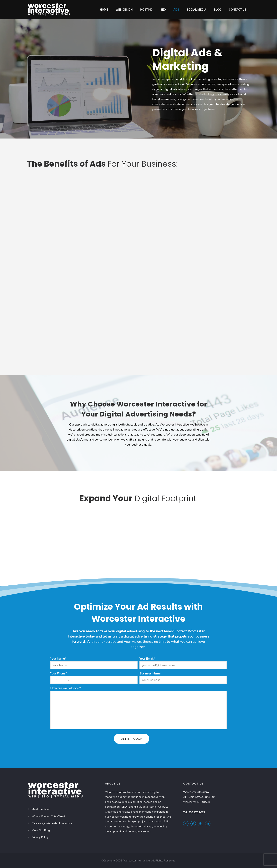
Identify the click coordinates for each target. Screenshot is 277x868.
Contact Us (238, 10)
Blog (218, 10)
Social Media (196, 10)
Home (104, 10)
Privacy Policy (40, 837)
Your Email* (147, 659)
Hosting (146, 10)
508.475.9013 (197, 812)
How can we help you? (65, 688)
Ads (176, 10)
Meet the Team (41, 809)
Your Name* (58, 659)
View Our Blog (41, 830)
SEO (163, 10)
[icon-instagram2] (201, 824)
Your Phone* (58, 674)
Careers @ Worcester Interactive (52, 823)
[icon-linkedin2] (209, 824)
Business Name (150, 674)
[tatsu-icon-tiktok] (194, 824)
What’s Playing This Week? (48, 816)
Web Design (124, 10)
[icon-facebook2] (187, 824)
